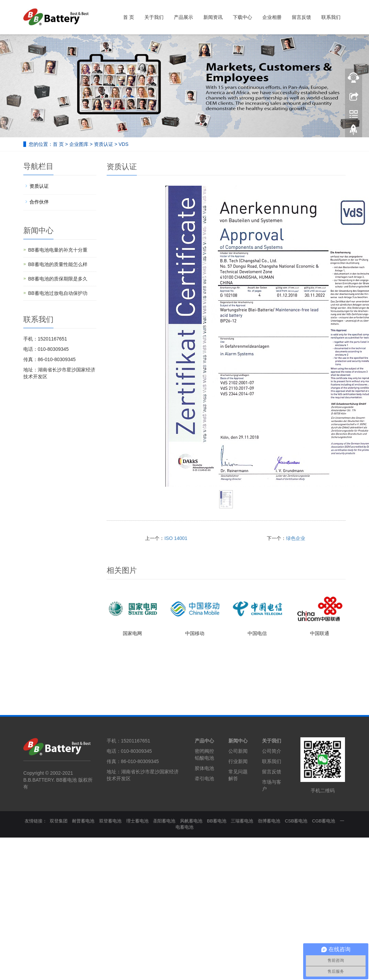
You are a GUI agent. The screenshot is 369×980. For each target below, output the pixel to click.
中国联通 (320, 633)
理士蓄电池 (137, 821)
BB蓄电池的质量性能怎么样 (58, 264)
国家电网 (132, 633)
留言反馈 (301, 17)
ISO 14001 (176, 538)
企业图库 (79, 144)
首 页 (129, 17)
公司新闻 (238, 751)
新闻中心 (238, 741)
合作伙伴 (39, 202)
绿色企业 (296, 538)
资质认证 (104, 144)
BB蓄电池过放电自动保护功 (58, 293)
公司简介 (272, 751)
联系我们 (331, 17)
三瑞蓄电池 (242, 821)
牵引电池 (204, 779)
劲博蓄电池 (269, 821)
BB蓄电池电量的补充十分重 (58, 250)
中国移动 (195, 633)
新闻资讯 (213, 17)
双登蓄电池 (110, 821)
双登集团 (59, 821)
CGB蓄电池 (324, 821)
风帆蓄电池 (191, 821)
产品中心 (204, 741)
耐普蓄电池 (83, 821)
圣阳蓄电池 (164, 821)
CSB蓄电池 (296, 821)
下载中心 (242, 17)
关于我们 (154, 17)
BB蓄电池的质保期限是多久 (58, 279)
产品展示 (183, 17)
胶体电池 (204, 768)
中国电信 (257, 633)
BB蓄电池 (217, 821)
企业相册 (272, 17)
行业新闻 (238, 761)
